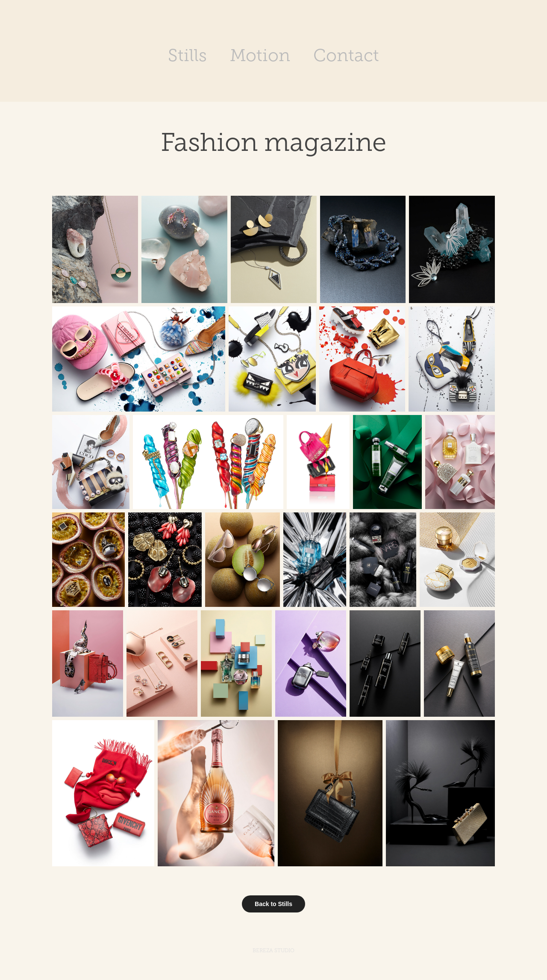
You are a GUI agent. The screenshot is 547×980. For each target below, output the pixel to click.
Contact (346, 55)
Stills (187, 55)
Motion (260, 55)
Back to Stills (273, 904)
